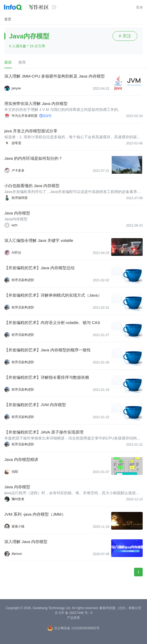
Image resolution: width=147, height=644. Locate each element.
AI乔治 (16, 253)
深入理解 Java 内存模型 (26, 542)
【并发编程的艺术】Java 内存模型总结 (39, 268)
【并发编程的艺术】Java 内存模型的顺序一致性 (48, 350)
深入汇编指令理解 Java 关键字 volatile (39, 240)
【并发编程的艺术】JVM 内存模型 (35, 405)
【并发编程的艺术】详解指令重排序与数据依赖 (47, 377)
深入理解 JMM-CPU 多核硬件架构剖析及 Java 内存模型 (55, 76)
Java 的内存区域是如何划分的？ (33, 158)
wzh (14, 225)
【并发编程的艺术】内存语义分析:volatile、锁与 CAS (52, 323)
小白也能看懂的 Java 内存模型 (32, 186)
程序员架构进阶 (23, 280)
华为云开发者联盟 (24, 116)
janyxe (16, 88)
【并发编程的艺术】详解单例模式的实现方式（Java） (53, 295)
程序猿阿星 (20, 198)
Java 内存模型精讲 (21, 459)
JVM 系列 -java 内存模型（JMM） (35, 514)
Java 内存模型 (17, 213)
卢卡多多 (18, 170)
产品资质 (73, 618)
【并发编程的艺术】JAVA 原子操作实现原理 (44, 432)
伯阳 (15, 472)
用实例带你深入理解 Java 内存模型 (36, 103)
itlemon (17, 554)
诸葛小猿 (18, 526)
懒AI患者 (18, 499)
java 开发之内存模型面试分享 (31, 131)
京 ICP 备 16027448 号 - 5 (73, 613)
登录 (139, 7)
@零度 (16, 143)
